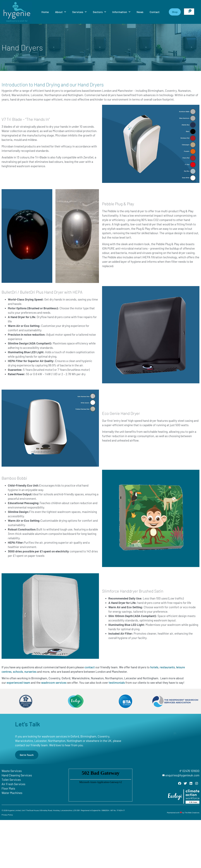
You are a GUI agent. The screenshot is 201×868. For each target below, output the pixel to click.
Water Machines (12, 793)
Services (79, 12)
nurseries (30, 672)
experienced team (18, 683)
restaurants (167, 667)
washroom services (54, 683)
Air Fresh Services (13, 784)
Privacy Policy (7, 815)
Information (121, 12)
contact (90, 667)
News (140, 12)
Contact (155, 12)
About (61, 12)
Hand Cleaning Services (17, 775)
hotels (154, 667)
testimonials (117, 683)
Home (45, 12)
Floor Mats (8, 788)
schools (18, 672)
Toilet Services (11, 780)
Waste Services (12, 771)
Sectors (99, 12)
